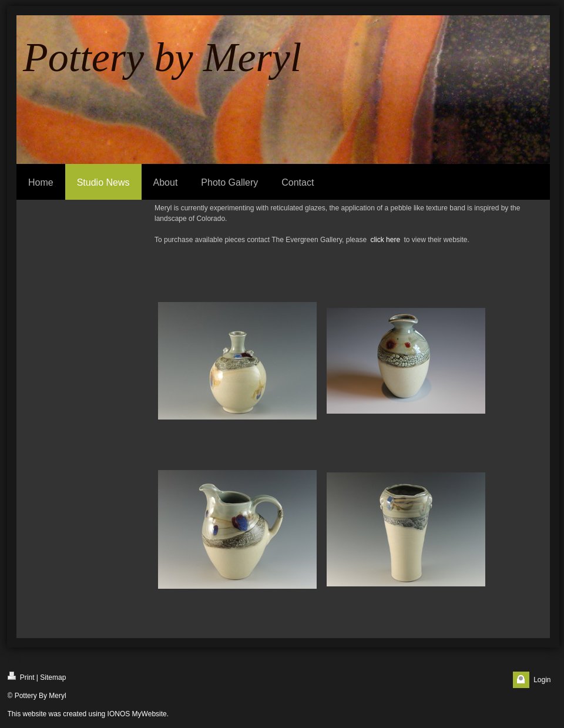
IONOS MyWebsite (137, 714)
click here (385, 240)
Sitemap (53, 677)
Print (21, 677)
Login (542, 680)
